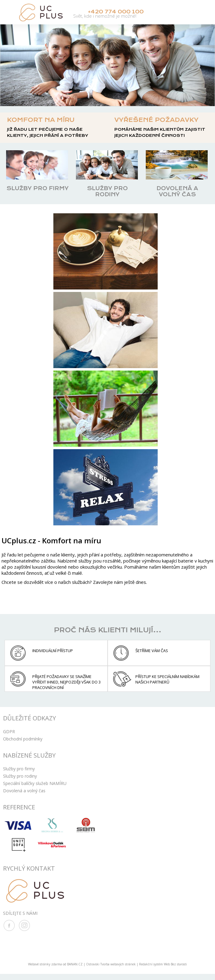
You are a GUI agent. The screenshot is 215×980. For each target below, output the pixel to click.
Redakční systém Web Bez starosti (163, 964)
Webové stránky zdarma (45, 964)
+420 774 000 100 (116, 12)
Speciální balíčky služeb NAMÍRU (35, 783)
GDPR (9, 731)
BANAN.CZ (75, 964)
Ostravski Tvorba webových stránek (111, 964)
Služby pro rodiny (20, 776)
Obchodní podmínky (23, 739)
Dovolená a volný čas (24, 790)
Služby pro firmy (19, 768)
